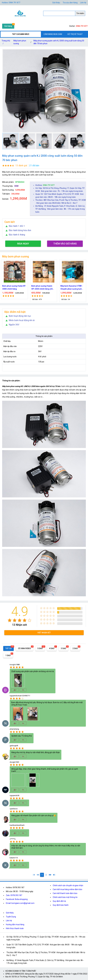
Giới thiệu (10, 913)
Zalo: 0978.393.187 (14, 895)
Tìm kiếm (80, 13)
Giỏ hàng (8, 26)
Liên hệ (83, 3)
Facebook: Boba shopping (17, 899)
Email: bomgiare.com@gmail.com (20, 903)
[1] (34, 875)
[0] (38, 875)
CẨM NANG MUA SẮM (53, 34)
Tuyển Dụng (11, 917)
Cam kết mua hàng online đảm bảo (67, 889)
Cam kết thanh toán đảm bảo (65, 893)
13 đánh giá (21, 166)
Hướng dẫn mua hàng (15, 924)
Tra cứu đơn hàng (70, 3)
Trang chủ (6, 43)
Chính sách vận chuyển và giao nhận (68, 885)
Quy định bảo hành (61, 905)
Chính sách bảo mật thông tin (65, 897)
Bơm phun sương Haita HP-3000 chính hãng (21, 287)
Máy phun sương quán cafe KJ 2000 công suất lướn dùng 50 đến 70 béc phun (59, 42)
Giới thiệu (56, 3)
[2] (46, 875)
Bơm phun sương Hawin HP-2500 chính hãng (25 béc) (49, 288)
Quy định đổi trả (59, 901)
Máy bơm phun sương (20, 42)
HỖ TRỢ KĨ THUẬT (75, 34)
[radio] (10, 620)
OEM (16, 186)
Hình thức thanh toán (15, 928)
